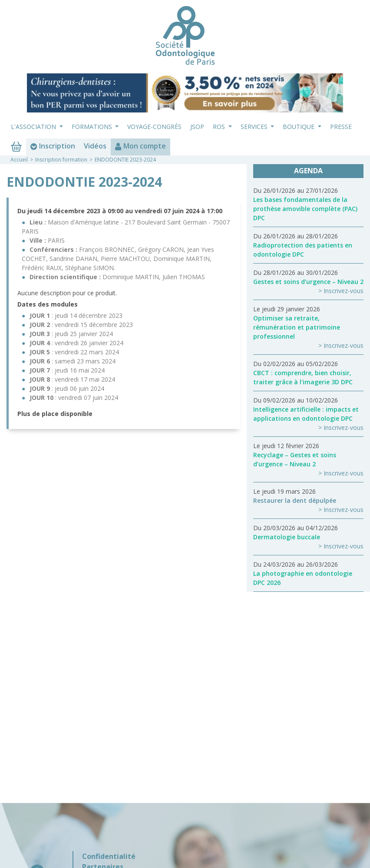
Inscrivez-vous (344, 291)
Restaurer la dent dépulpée (295, 500)
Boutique (299, 127)
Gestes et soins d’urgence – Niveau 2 (308, 282)
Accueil (19, 160)
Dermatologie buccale (287, 537)
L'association (34, 127)
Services (255, 127)
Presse (341, 127)
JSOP (197, 127)
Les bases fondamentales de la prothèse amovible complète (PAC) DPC (305, 209)
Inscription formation (61, 160)
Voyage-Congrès (154, 127)
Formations (93, 127)
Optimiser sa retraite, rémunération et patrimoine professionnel (297, 327)
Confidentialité (109, 856)
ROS (220, 127)
